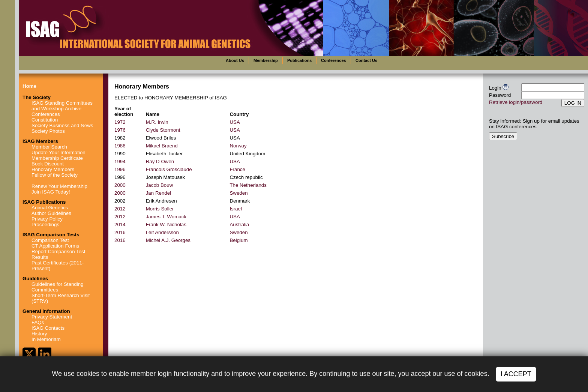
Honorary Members (53, 169)
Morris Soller (160, 209)
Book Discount (48, 164)
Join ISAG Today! (51, 192)
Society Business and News (62, 125)
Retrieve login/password (516, 102)
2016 (120, 232)
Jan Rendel (158, 193)
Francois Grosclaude (169, 169)
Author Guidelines (51, 213)
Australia (239, 225)
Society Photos (48, 131)
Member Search (49, 147)
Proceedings (45, 225)
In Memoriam (46, 339)
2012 (120, 209)
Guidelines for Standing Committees (58, 287)
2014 (120, 225)
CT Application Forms (55, 246)
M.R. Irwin (157, 122)
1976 (120, 130)
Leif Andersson (162, 232)
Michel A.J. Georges (168, 240)
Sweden (238, 193)
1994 (120, 161)
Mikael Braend (162, 146)
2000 (120, 185)
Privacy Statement (52, 317)
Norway (238, 146)
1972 (120, 122)
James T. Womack (166, 217)
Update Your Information (58, 152)
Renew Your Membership (59, 186)
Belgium (238, 240)
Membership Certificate (57, 158)
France (237, 169)
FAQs (38, 322)
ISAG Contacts (48, 328)
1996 (120, 169)
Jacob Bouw (160, 185)
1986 (120, 146)
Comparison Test (50, 240)
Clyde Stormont (163, 130)
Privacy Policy (47, 219)
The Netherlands (248, 185)
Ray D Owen (160, 161)
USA (235, 122)
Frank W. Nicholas (166, 225)
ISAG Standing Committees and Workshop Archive (62, 106)
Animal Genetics (50, 208)
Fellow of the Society (55, 175)
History (39, 334)
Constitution (45, 120)
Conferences (46, 114)
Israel (236, 209)
